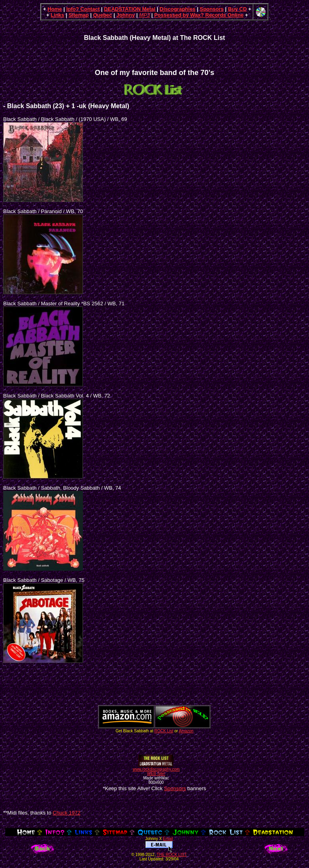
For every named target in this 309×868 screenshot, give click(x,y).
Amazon (186, 731)
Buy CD (237, 9)
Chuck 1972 (66, 813)
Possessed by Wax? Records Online (199, 15)
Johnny (126, 15)
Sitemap (79, 15)
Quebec (102, 15)
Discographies (178, 9)
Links (57, 15)
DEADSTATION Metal (130, 9)
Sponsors (212, 9)
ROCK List (164, 731)
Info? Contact (83, 9)
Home (55, 9)
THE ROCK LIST (172, 855)
